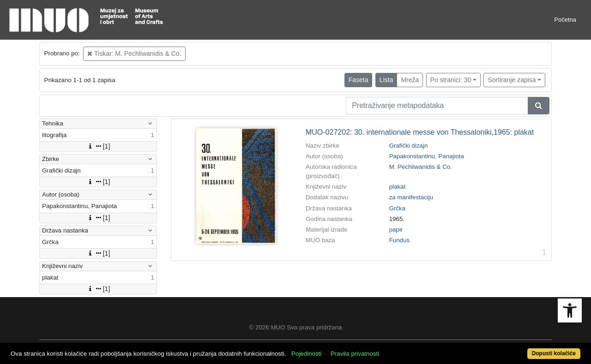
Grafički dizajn (409, 146)
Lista (386, 80)
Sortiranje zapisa (512, 80)
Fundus (399, 240)
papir (396, 230)
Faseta (359, 80)
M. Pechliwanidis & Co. (421, 167)
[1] (98, 146)
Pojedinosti (306, 354)
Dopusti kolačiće (554, 353)
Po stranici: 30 (451, 80)
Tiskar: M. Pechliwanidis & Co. (134, 54)
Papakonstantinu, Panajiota (427, 156)
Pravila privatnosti (355, 354)
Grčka (398, 208)
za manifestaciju (411, 197)
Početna (565, 20)
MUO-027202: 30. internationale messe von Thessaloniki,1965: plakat (420, 132)
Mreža (410, 80)
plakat (398, 187)
